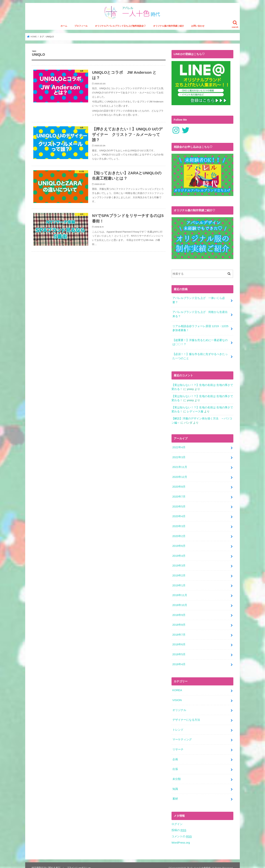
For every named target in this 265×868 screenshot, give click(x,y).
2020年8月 (179, 486)
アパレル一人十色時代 (199, 862)
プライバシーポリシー (79, 862)
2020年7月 (179, 495)
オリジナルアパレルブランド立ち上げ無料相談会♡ (120, 27)
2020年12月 (180, 476)
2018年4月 (179, 661)
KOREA (177, 686)
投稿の (179, 825)
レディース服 (195, 411)
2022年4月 (179, 447)
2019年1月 (179, 583)
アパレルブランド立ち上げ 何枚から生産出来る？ (200, 315)
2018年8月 (179, 622)
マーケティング (182, 735)
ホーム (64, 27)
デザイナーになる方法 (186, 716)
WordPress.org (181, 837)
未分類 (176, 774)
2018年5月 (179, 651)
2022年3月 (179, 456)
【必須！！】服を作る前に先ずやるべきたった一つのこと (200, 356)
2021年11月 (180, 466)
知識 (175, 784)
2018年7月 (179, 631)
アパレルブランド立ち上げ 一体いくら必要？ (198, 301)
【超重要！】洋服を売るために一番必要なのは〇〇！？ (200, 342)
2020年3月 (179, 524)
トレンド (178, 725)
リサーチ (178, 745)
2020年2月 (179, 534)
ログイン (177, 819)
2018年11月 (180, 592)
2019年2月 (179, 573)
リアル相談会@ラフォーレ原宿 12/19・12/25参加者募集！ (200, 329)
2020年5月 (179, 505)
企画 (175, 755)
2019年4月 (179, 554)
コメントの (182, 831)
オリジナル (179, 706)
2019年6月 (179, 544)
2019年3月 (179, 563)
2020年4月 (179, 515)
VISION (177, 696)
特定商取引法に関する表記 (46, 862)
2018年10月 (180, 602)
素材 (175, 793)
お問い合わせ (198, 27)
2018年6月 (179, 641)
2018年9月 (179, 612)
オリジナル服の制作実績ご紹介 (169, 27)
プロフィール (81, 27)
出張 (175, 764)
